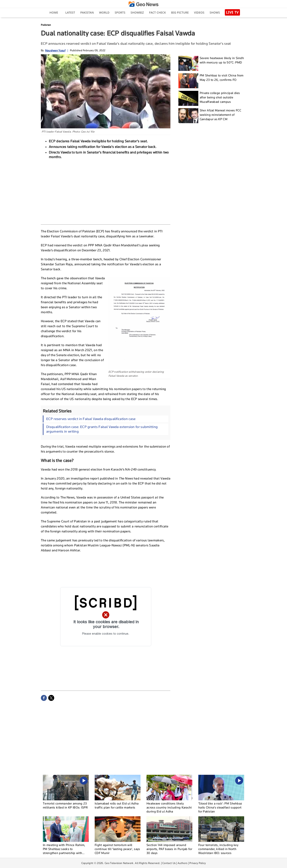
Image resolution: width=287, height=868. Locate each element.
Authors (182, 863)
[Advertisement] (106, 191)
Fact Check (157, 12)
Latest (70, 12)
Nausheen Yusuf (55, 50)
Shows (215, 12)
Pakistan (87, 12)
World (104, 12)
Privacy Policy (198, 863)
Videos (199, 12)
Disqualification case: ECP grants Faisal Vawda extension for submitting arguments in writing (102, 429)
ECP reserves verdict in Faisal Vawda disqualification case (91, 419)
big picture (180, 12)
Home (54, 12)
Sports (120, 12)
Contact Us (169, 863)
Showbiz (137, 12)
